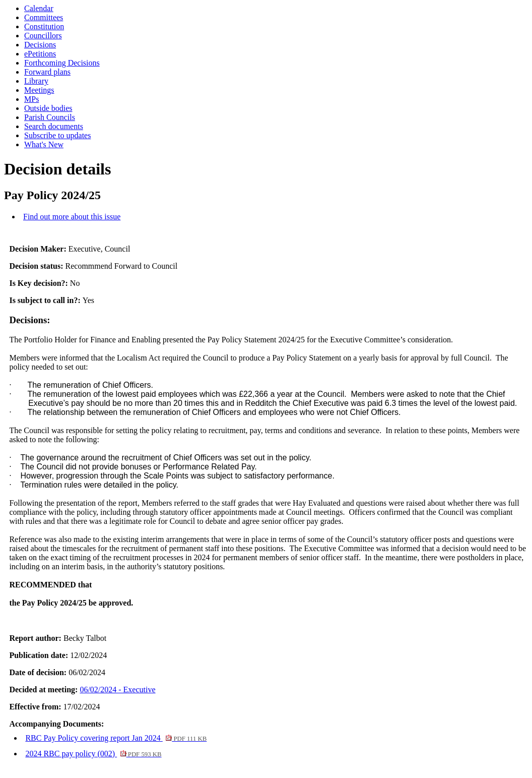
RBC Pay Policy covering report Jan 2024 (116, 738)
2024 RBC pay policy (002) (93, 754)
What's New (44, 144)
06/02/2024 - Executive (117, 690)
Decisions (40, 45)
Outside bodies (48, 108)
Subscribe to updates (57, 135)
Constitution (44, 26)
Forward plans (47, 72)
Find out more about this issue (72, 217)
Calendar (39, 8)
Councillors (43, 36)
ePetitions (40, 54)
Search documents (54, 126)
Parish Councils (50, 117)
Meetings (39, 90)
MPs (31, 99)
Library (36, 81)
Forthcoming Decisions (62, 63)
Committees (44, 17)
